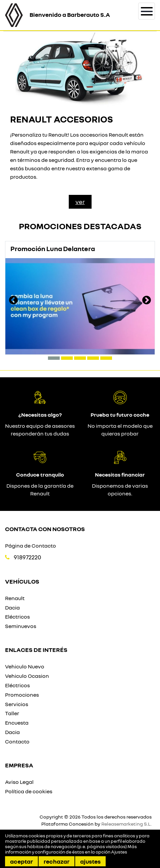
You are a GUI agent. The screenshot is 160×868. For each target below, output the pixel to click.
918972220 (28, 557)
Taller (12, 713)
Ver (80, 202)
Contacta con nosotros (45, 529)
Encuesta (17, 723)
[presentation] (13, 301)
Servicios (17, 704)
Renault (15, 598)
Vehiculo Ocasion (27, 676)
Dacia (12, 607)
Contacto (17, 741)
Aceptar (21, 861)
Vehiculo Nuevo (25, 666)
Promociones (22, 695)
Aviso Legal (19, 782)
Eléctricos (17, 617)
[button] (54, 358)
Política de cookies (29, 791)
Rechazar (57, 861)
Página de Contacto (31, 546)
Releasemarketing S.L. (126, 824)
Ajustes (90, 861)
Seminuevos (21, 626)
